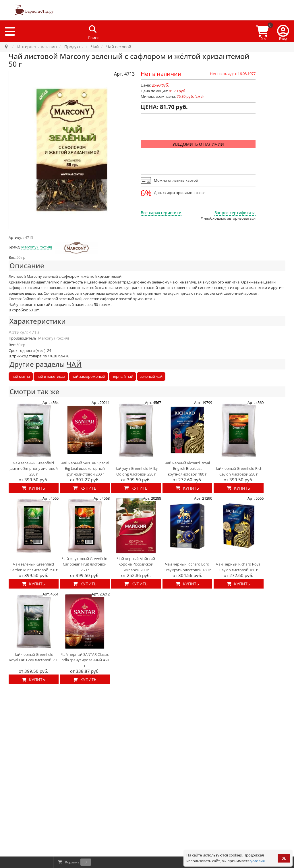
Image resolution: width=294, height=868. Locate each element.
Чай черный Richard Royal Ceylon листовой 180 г (239, 567)
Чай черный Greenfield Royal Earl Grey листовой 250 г (34, 660)
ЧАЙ (74, 364)
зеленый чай (151, 376)
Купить (33, 488)
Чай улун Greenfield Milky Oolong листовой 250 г (136, 471)
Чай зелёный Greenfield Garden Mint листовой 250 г (34, 567)
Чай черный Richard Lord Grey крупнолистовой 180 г (187, 567)
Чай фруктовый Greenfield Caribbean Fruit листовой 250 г (85, 564)
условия (258, 861)
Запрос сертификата (235, 213)
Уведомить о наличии (198, 144)
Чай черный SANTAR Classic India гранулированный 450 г (85, 660)
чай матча (21, 376)
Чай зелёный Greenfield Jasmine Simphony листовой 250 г (34, 469)
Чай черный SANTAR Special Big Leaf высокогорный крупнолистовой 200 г (85, 469)
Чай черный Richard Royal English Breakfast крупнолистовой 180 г (187, 469)
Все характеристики (161, 213)
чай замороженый (88, 376)
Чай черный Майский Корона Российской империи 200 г (136, 564)
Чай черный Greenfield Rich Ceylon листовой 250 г (238, 471)
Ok (284, 858)
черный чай (122, 376)
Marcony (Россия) (37, 247)
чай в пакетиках (51, 376)
